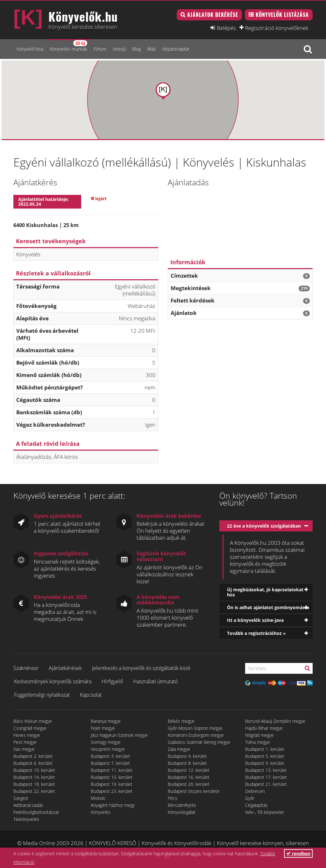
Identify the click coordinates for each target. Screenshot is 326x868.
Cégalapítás (256, 805)
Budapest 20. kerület (189, 784)
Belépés (226, 28)
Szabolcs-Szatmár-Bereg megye (199, 742)
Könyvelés (101, 812)
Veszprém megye (108, 749)
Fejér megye (103, 728)
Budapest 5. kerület (265, 756)
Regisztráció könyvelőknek (277, 28)
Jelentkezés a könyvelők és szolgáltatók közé (141, 668)
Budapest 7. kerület (110, 763)
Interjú (119, 49)
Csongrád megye (30, 728)
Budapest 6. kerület (33, 763)
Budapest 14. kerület (34, 777)
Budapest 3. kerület (110, 756)
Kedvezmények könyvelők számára (53, 681)
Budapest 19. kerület (112, 784)
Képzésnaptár (176, 49)
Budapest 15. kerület (112, 777)
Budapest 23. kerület (112, 791)
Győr (250, 798)
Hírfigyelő (112, 681)
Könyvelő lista (30, 49)
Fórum (100, 49)
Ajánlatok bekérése (213, 15)
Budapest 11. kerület (112, 770)
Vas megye (24, 749)
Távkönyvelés (26, 819)
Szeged (21, 798)
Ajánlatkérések (65, 668)
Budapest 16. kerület (189, 777)
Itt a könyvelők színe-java (255, 620)
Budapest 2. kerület (33, 756)
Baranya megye (106, 721)
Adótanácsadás (28, 805)
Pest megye (25, 742)
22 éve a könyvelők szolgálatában (264, 526)
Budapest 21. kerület (266, 784)
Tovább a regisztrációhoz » (256, 633)
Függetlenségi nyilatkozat (42, 695)
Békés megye (181, 721)
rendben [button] (298, 854)
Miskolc (98, 798)
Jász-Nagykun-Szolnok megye (119, 735)
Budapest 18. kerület (34, 784)
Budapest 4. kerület (187, 756)
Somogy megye (106, 742)
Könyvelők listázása (282, 15)
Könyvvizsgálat (182, 812)
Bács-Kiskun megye (33, 721)
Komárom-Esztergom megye (196, 735)
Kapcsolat (91, 695)
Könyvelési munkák (68, 46)
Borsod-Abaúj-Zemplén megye (275, 721)
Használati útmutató (155, 681)
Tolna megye (258, 742)
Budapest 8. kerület (187, 763)
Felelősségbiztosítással (36, 812)
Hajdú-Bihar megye (264, 728)
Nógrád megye (259, 735)
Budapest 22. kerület (34, 791)
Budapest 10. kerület (34, 770)
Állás (152, 49)
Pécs (173, 798)
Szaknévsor (26, 668)
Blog (136, 49)
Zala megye (179, 749)
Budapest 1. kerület (265, 749)
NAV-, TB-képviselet (265, 812)
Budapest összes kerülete (194, 791)
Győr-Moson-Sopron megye (195, 728)
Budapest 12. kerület (189, 770)
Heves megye (27, 735)
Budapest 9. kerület (265, 763)
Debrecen (255, 791)
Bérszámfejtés (182, 805)
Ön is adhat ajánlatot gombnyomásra (268, 607)
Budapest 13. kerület (266, 770)
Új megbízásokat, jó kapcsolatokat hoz (265, 592)
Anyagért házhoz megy (113, 805)
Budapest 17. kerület (266, 777)
